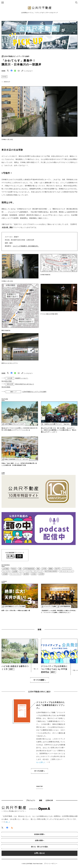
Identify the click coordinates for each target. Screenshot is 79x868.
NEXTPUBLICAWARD (51, 571)
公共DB (44, 569)
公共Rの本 (49, 800)
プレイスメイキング (16, 574)
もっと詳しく (43, 762)
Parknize (14, 569)
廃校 (38, 569)
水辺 (4, 77)
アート (22, 571)
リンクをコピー (27, 71)
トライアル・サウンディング (34, 571)
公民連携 (5, 574)
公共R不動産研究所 (29, 569)
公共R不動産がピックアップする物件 (16, 56)
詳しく (6, 822)
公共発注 (34, 574)
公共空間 (41, 574)
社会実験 (15, 571)
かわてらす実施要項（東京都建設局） (26, 246)
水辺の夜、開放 (7, 227)
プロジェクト (31, 800)
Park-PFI (57, 569)
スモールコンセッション (66, 571)
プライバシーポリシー (51, 864)
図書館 (51, 569)
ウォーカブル (6, 571)
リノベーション (67, 569)
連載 (41, 800)
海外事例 (26, 574)
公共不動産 (6, 569)
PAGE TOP (39, 786)
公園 (20, 569)
